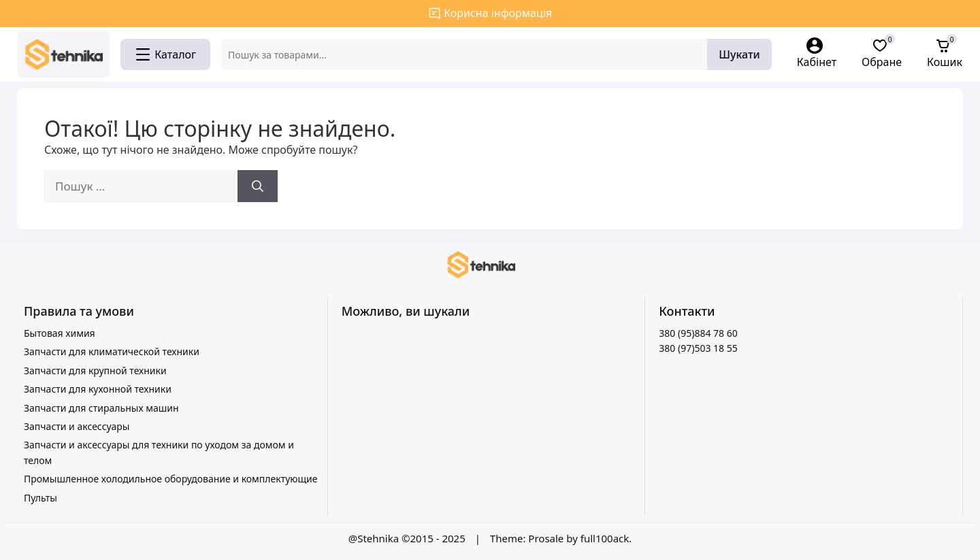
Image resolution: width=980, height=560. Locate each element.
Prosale (546, 538)
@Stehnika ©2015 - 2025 (408, 538)
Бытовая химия (60, 333)
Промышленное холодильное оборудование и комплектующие (171, 479)
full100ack (605, 538)
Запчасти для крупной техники (95, 370)
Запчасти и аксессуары (77, 426)
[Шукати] (258, 186)
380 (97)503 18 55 (698, 348)
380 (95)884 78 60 (698, 333)
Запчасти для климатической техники (112, 351)
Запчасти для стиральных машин (101, 408)
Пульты (40, 498)
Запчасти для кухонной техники (98, 389)
